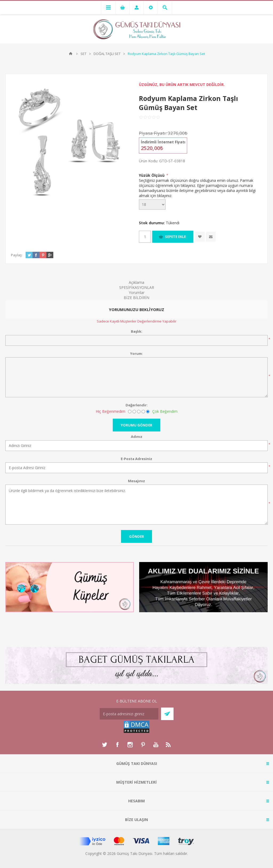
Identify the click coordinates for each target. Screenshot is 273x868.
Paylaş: (17, 255)
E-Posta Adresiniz (136, 459)
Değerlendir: (137, 405)
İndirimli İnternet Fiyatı (163, 142)
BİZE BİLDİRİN (136, 298)
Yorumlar (137, 292)
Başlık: (137, 331)
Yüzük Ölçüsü (152, 175)
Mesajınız (136, 481)
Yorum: (136, 354)
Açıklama (136, 282)
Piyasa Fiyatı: (153, 133)
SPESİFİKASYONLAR (137, 287)
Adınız (137, 437)
